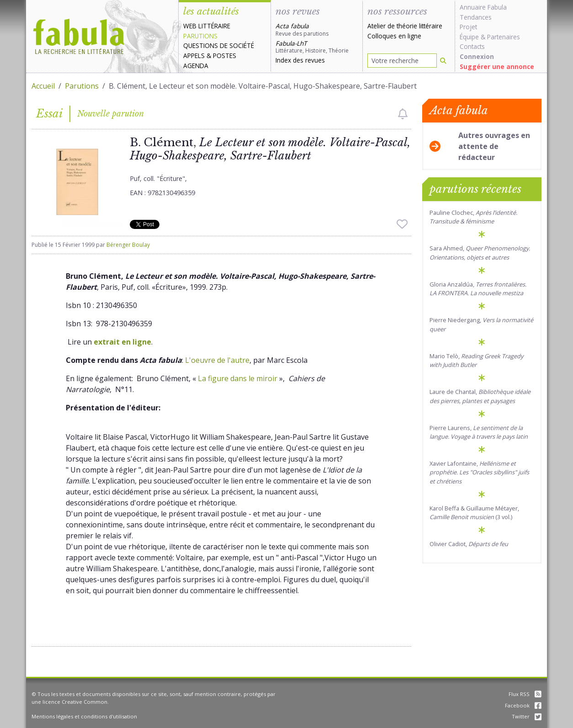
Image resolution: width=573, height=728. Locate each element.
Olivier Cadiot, (469, 544)
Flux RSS (525, 694)
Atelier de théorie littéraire (405, 26)
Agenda (196, 66)
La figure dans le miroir (238, 378)
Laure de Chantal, (480, 396)
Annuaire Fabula (483, 7)
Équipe (469, 37)
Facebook (523, 705)
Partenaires (504, 37)
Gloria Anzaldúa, (478, 289)
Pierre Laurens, (479, 432)
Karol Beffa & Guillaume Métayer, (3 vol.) (474, 513)
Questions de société (219, 45)
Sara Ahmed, (480, 252)
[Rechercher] (443, 61)
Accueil (43, 86)
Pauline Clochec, (473, 217)
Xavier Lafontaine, (479, 472)
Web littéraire (207, 26)
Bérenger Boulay (128, 245)
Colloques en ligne (394, 36)
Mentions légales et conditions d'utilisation (84, 716)
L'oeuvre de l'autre (217, 360)
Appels (194, 56)
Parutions (200, 36)
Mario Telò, (476, 360)
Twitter (527, 716)
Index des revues (300, 60)
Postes (225, 56)
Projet (468, 27)
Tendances (476, 17)
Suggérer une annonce (497, 66)
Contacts (472, 46)
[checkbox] (403, 114)
